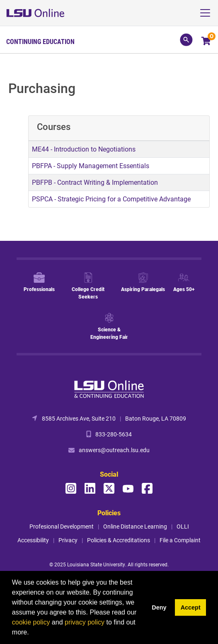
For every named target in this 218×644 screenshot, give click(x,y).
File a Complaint (180, 540)
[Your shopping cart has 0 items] (207, 42)
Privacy (68, 540)
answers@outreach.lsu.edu (114, 450)
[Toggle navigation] (208, 13)
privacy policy (85, 622)
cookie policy (31, 622)
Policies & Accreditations (119, 540)
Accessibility (33, 540)
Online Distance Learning (135, 526)
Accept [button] (191, 607)
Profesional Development (62, 526)
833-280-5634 (114, 434)
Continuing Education (40, 42)
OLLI (183, 526)
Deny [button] (159, 607)
